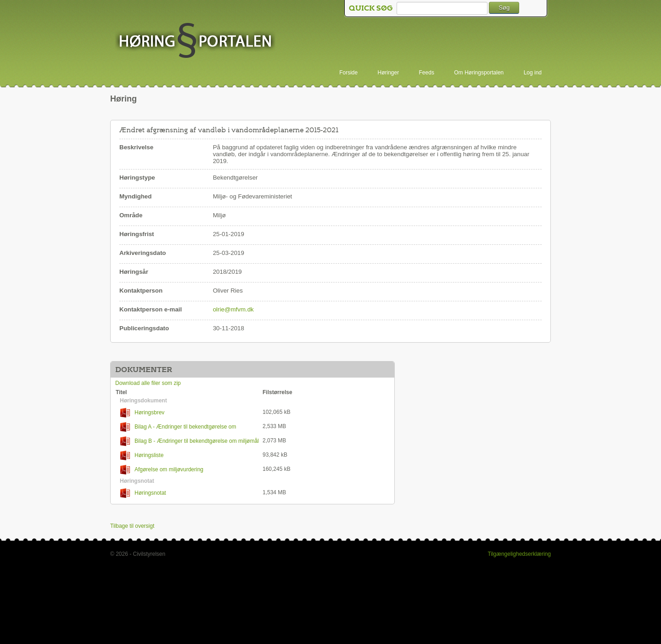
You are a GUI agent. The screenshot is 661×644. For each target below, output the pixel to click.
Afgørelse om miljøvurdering (162, 470)
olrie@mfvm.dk (233, 309)
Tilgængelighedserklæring (519, 554)
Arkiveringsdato (143, 253)
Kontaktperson (141, 291)
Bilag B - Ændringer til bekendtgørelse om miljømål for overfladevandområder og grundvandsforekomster (187, 441)
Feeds (427, 73)
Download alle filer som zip (148, 383)
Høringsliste (142, 455)
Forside (348, 73)
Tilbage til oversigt (132, 526)
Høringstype (137, 178)
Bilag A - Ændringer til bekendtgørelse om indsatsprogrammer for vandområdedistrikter (176, 427)
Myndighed (135, 196)
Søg (504, 8)
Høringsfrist (137, 234)
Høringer (389, 73)
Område (131, 215)
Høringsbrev (142, 413)
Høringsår (134, 272)
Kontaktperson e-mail (151, 309)
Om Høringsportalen (479, 73)
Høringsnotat (143, 493)
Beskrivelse (136, 147)
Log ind (533, 73)
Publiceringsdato (144, 328)
